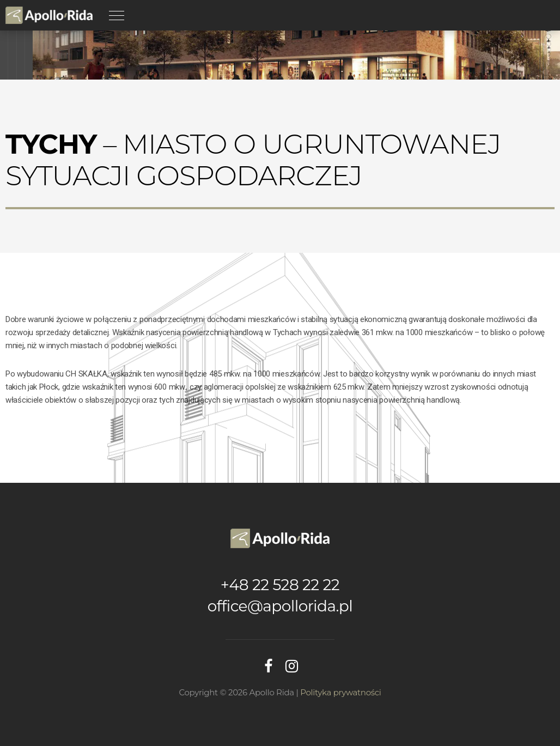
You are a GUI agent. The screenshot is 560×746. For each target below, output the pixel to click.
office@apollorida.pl (280, 606)
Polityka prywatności (340, 692)
